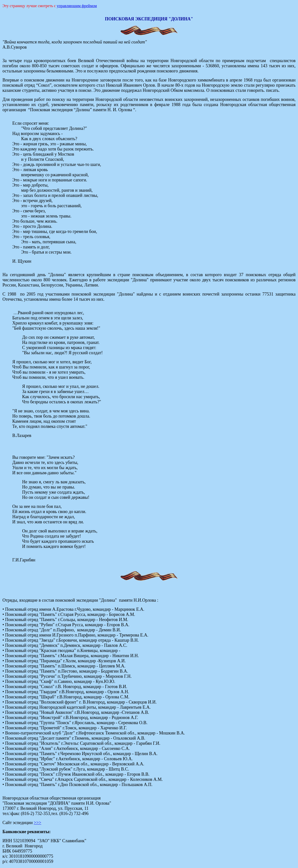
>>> (37, 823)
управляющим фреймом (77, 6)
